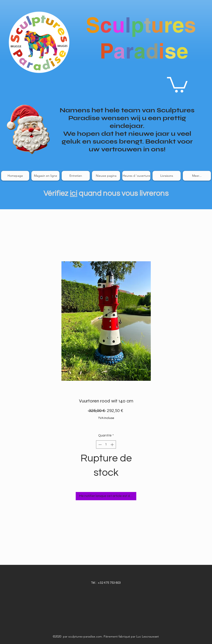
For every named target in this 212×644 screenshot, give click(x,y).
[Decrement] (100, 445)
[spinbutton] (106, 445)
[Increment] (113, 445)
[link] (177, 84)
